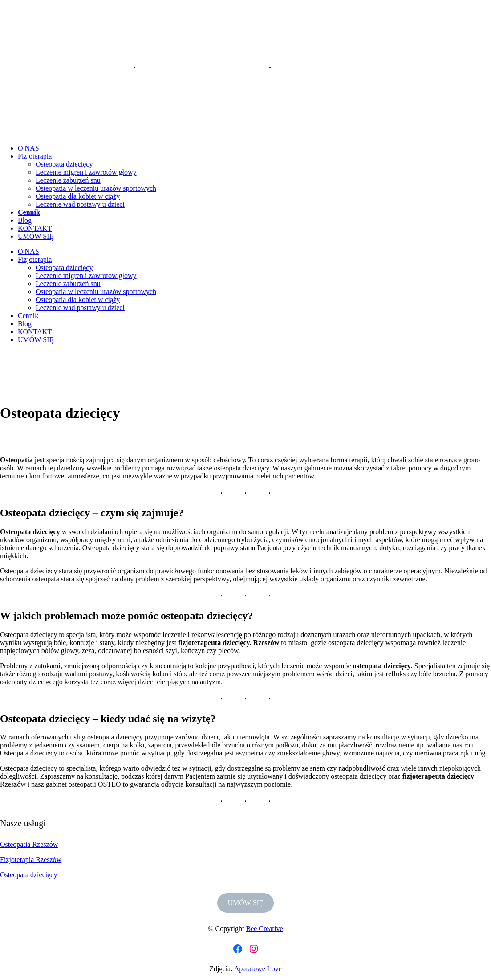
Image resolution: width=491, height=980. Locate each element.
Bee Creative (264, 929)
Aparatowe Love (258, 969)
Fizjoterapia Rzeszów (31, 860)
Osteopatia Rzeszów (29, 844)
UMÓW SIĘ (245, 903)
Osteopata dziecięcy (28, 875)
